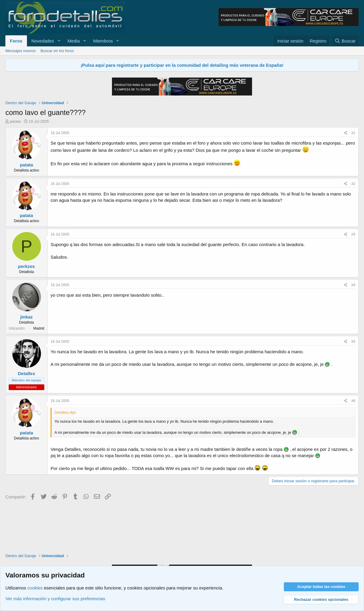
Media (73, 41)
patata (15, 121)
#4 (353, 285)
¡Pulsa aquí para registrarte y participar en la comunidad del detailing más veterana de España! (182, 65)
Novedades (43, 41)
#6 (353, 401)
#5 (353, 342)
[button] (59, 41)
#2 (353, 184)
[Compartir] (346, 133)
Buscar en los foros (57, 51)
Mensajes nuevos (21, 51)
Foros (16, 41)
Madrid (39, 328)
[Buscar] (345, 41)
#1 (353, 133)
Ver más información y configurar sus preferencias (55, 599)
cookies (35, 588)
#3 (353, 234)
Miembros (103, 41)
